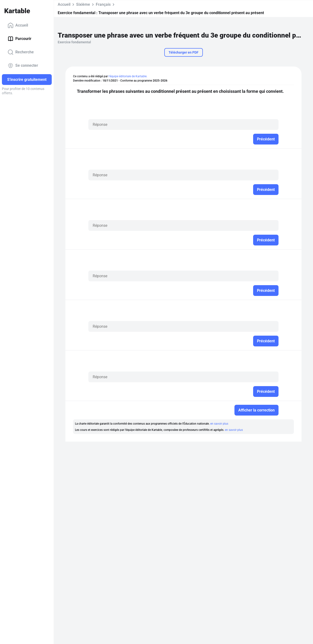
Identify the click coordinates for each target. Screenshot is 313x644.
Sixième (83, 4)
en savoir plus (219, 424)
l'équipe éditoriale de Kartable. (128, 76)
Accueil (18, 25)
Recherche (21, 52)
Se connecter (23, 66)
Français (103, 4)
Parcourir (20, 39)
